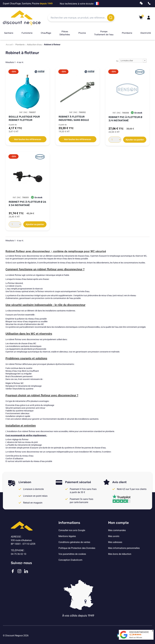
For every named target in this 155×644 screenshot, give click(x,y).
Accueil (9, 45)
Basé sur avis (136, 638)
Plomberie (127, 33)
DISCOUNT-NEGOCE (139, 632)
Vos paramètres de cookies (72, 554)
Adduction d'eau (34, 45)
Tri (117, 61)
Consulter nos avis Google (72, 530)
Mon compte (118, 523)
